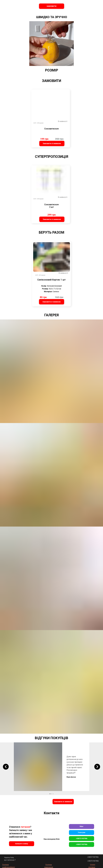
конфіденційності (9, 867)
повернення (49, 867)
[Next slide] (97, 767)
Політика (49, 865)
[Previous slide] (6, 767)
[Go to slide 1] (50, 794)
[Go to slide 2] (52, 794)
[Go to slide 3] (53, 794)
